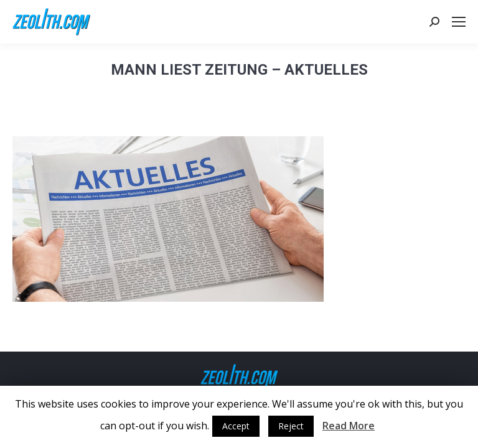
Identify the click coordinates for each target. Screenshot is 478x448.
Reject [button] (291, 426)
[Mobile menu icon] (459, 22)
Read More (349, 426)
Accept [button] (236, 426)
